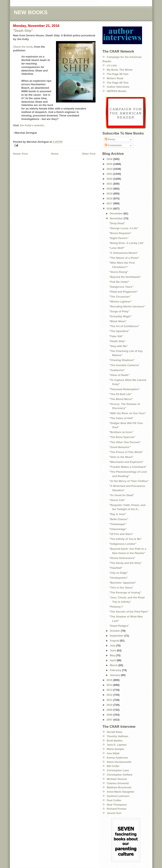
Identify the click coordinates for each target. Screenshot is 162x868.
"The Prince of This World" (126, 452)
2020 (110, 189)
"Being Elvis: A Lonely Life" (127, 243)
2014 (110, 685)
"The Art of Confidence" (124, 326)
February (116, 670)
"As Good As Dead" (122, 495)
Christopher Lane (118, 770)
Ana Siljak (113, 753)
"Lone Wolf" (117, 248)
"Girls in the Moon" (121, 457)
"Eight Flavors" (119, 238)
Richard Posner (117, 809)
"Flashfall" (116, 568)
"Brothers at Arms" (121, 432)
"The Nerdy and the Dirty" (125, 563)
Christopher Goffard (120, 775)
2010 (110, 705)
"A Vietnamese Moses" (124, 253)
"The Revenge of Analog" (125, 593)
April (113, 660)
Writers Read (115, 78)
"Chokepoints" (118, 578)
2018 (110, 198)
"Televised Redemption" (124, 389)
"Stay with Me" (118, 346)
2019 (110, 194)
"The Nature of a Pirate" (124, 258)
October (115, 631)
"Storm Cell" (117, 500)
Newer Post (20, 154)
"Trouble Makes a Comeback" (128, 467)
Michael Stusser (117, 779)
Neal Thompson (117, 805)
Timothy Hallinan (118, 736)
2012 (110, 695)
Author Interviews (118, 87)
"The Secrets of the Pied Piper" (129, 612)
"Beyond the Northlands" (125, 277)
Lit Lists (112, 65)
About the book (23, 47)
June (113, 650)
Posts (110, 139)
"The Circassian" (120, 297)
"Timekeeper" (118, 524)
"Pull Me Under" (119, 282)
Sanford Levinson (118, 796)
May (113, 655)
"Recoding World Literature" (127, 306)
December (117, 213)
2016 (110, 209)
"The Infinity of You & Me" (125, 539)
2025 (110, 164)
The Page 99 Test (118, 74)
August (115, 641)
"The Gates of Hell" (121, 418)
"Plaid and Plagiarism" (123, 292)
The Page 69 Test (118, 83)
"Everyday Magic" (121, 316)
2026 (110, 159)
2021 (110, 184)
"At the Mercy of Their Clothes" (129, 481)
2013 (110, 690)
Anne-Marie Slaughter (121, 792)
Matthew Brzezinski (119, 787)
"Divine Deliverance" (122, 558)
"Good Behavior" (120, 447)
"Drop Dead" (117, 223)
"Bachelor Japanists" (123, 583)
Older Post (89, 154)
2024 (110, 169)
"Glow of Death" (119, 375)
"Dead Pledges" (119, 626)
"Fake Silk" (116, 336)
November (117, 218)
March (114, 665)
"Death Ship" (23, 31)
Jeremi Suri (114, 813)
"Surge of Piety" (119, 311)
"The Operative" (119, 331)
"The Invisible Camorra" (124, 365)
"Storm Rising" (119, 272)
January (115, 675)
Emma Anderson (117, 758)
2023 (110, 174)
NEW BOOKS (31, 12)
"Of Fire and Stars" (121, 534)
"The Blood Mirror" (121, 399)
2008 (110, 715)
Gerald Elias (115, 732)
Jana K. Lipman (117, 745)
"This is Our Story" (121, 588)
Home (55, 154)
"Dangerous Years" (121, 287)
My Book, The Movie (120, 70)
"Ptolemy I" (116, 607)
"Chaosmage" (118, 529)
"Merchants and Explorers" (126, 462)
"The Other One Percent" (125, 442)
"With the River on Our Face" (128, 413)
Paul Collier (114, 800)
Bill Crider (113, 766)
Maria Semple (115, 749)
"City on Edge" (119, 573)
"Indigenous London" (123, 544)
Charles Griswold (118, 783)
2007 (110, 720)
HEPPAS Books (117, 91)
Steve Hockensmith (119, 762)
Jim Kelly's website (32, 125)
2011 (110, 700)
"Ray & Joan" (118, 514)
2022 (110, 179)
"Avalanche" (117, 370)
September (117, 636)
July (113, 646)
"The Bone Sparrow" (122, 437)
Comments (113, 145)
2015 (110, 680)
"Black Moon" (118, 321)
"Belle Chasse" (119, 519)
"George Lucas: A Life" (124, 228)
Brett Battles (115, 741)
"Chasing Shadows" (122, 360)
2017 (110, 203)
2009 (110, 710)
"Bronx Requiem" (120, 233)
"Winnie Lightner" (120, 302)
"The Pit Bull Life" (121, 394)
